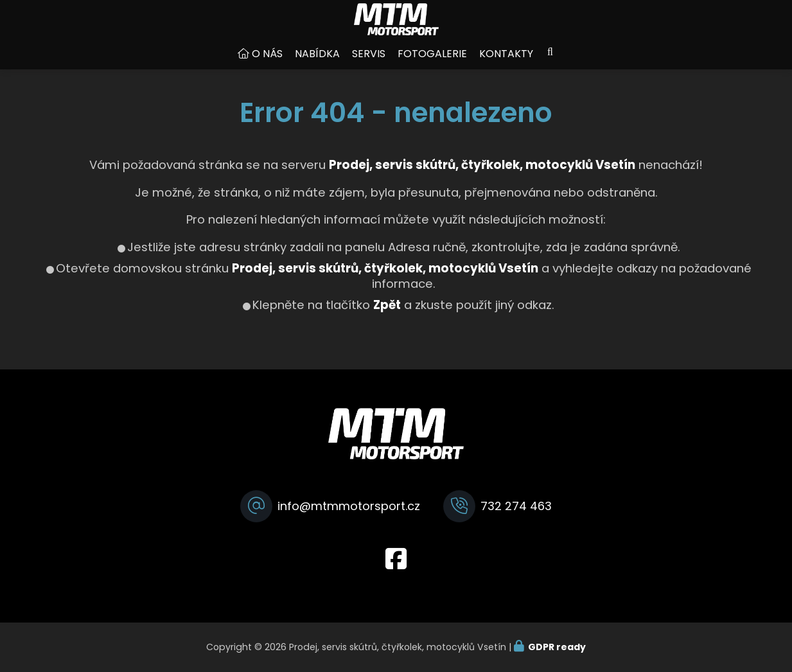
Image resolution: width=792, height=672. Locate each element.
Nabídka (317, 66)
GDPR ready (557, 647)
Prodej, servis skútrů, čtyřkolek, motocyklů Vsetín (385, 281)
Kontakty (506, 66)
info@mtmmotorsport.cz (349, 506)
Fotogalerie (432, 66)
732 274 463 (516, 506)
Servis (369, 66)
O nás (267, 66)
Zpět (387, 318)
